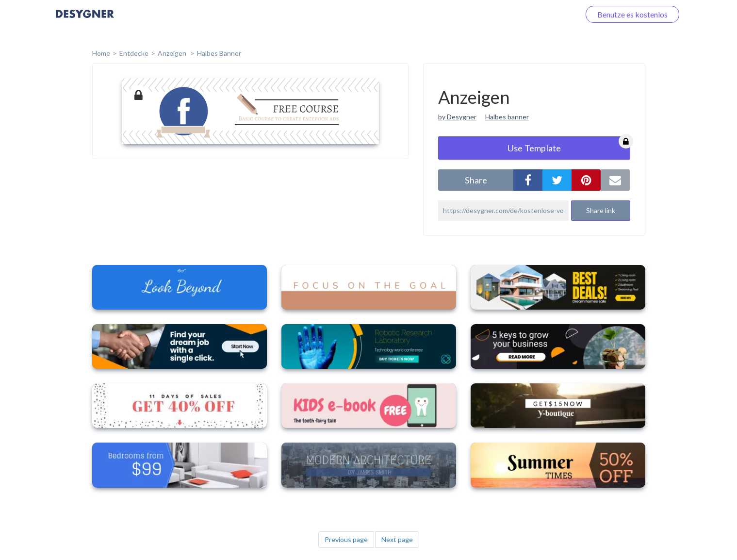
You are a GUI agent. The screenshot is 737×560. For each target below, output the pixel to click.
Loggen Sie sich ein (537, 14)
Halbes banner (507, 117)
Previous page (346, 539)
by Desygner (457, 117)
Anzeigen (173, 53)
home (101, 53)
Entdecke (134, 53)
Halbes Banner (219, 53)
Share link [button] (601, 210)
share (476, 180)
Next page (397, 539)
